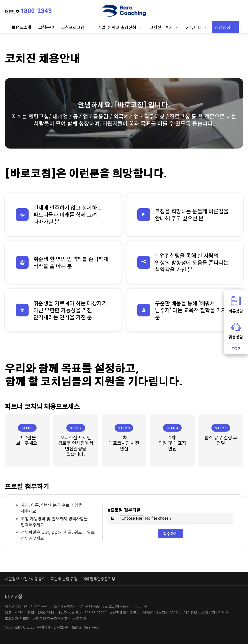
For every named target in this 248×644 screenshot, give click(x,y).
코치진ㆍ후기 (161, 27)
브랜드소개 (21, 27)
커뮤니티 (194, 27)
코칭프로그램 (73, 27)
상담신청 (223, 27)
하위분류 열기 (88, 27)
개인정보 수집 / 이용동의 (25, 579)
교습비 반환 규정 (64, 579)
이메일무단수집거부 (99, 579)
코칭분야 (46, 27)
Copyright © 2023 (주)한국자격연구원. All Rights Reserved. (52, 627)
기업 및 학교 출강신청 (117, 27)
